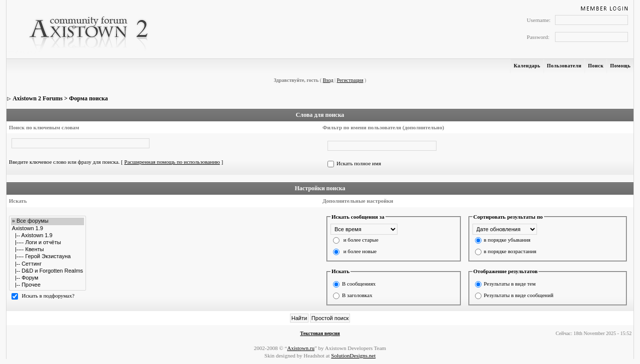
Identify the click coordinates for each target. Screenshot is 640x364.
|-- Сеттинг (47, 264)
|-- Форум (47, 278)
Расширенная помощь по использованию (172, 162)
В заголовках (357, 295)
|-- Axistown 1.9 (47, 236)
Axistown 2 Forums (37, 98)
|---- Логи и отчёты (47, 243)
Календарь (527, 66)
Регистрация (350, 80)
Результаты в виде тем (510, 284)
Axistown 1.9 (47, 229)
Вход (328, 80)
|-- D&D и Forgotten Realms (47, 271)
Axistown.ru (301, 348)
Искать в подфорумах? (48, 296)
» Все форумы (47, 221)
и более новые (360, 251)
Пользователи (564, 66)
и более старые (361, 240)
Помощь (620, 66)
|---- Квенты (47, 250)
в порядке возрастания (510, 251)
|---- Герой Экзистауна (47, 257)
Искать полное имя (359, 163)
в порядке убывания (507, 240)
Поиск (596, 66)
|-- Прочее (47, 285)
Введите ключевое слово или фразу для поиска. (64, 162)
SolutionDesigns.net (353, 356)
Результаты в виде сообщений (519, 295)
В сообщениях (359, 284)
